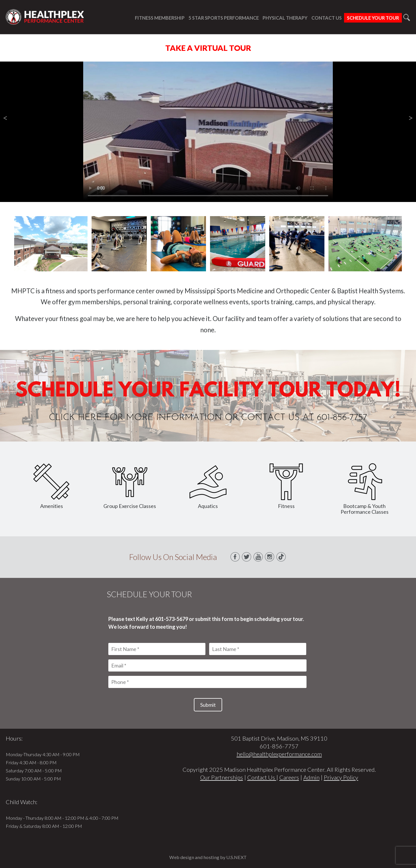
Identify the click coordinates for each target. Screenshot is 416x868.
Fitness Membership (160, 18)
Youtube (258, 557)
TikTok (281, 557)
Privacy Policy (341, 777)
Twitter (247, 557)
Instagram (270, 557)
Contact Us (327, 18)
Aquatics (208, 486)
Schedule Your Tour (373, 18)
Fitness (286, 486)
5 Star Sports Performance (224, 18)
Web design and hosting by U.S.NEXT (208, 857)
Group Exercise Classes (130, 486)
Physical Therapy (285, 18)
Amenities (51, 486)
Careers (289, 777)
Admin (311, 777)
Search (407, 17)
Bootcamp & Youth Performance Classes (365, 489)
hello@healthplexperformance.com (279, 754)
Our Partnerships (222, 777)
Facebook (235, 557)
